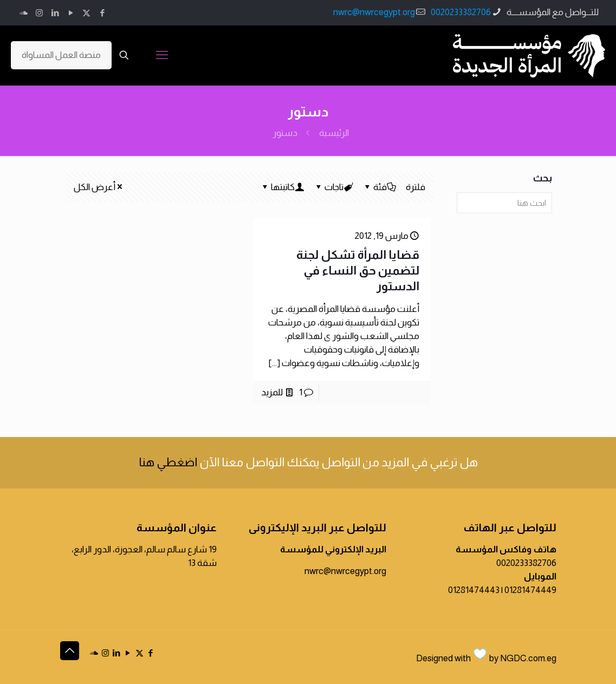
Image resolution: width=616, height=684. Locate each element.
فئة (379, 187)
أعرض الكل (99, 187)
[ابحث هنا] (504, 203)
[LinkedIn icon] (55, 13)
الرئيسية (334, 133)
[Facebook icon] (102, 13)
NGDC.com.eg (528, 658)
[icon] (24, 13)
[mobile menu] (162, 55)
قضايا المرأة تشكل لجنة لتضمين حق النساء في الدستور (358, 271)
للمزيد (272, 392)
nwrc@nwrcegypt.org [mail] (374, 12)
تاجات (333, 187)
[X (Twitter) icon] (86, 13)
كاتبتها (282, 187)
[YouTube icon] (71, 13)
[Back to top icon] (70, 651)
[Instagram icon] (39, 13)
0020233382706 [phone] (461, 12)
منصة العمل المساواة (61, 55)
